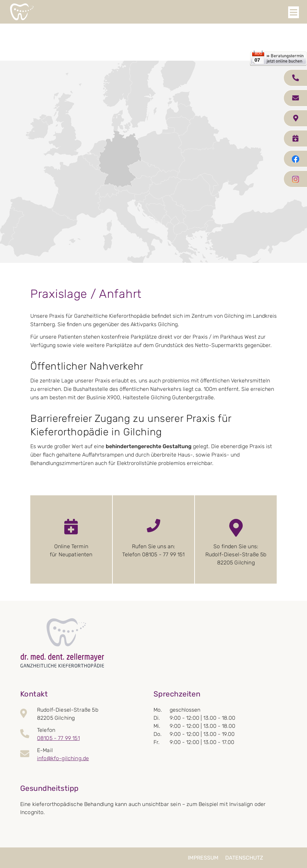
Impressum (203, 858)
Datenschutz (244, 858)
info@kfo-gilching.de (63, 758)
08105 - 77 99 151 (58, 738)
